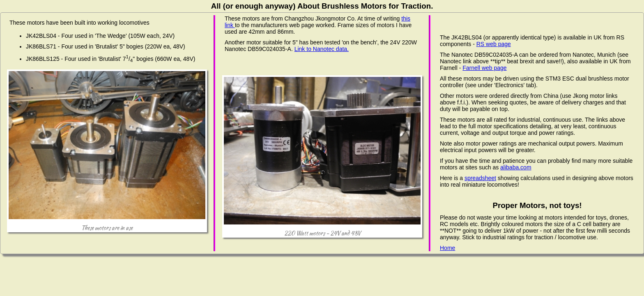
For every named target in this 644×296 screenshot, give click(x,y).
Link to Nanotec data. (322, 49)
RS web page (494, 44)
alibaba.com (516, 167)
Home (447, 248)
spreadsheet (480, 178)
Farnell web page (484, 68)
